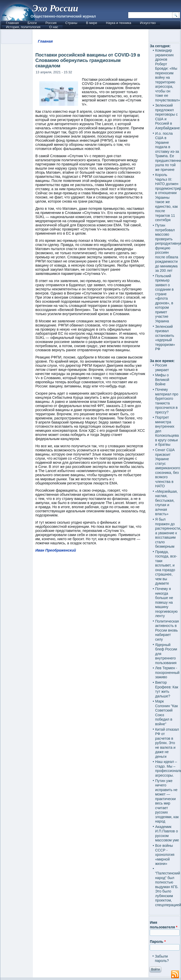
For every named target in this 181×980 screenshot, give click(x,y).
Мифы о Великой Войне (162, 380)
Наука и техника (119, 23)
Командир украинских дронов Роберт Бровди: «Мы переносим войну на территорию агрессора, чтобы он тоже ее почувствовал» (168, 75)
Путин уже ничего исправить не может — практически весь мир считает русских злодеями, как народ (167, 801)
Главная (12, 23)
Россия (51, 23)
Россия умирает (162, 368)
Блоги (32, 23)
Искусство (148, 23)
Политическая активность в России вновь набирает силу (167, 630)
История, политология (23, 27)
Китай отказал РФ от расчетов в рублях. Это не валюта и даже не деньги (167, 743)
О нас (54, 27)
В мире (92, 23)
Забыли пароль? (162, 959)
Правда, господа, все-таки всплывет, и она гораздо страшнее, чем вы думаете (166, 568)
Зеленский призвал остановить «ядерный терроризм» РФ (165, 338)
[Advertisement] (91, 756)
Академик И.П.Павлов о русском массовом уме (167, 834)
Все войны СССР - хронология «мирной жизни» (165, 855)
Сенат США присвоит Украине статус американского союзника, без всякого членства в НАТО (168, 468)
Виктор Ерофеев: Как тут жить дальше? (167, 689)
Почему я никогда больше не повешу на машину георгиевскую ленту (166, 602)
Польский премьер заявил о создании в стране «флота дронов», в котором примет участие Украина (164, 298)
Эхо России (55, 8)
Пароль (158, 942)
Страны (71, 23)
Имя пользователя (164, 925)
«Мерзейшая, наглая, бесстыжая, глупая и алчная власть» (166, 503)
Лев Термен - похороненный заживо (167, 672)
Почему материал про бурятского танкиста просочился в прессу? (167, 401)
